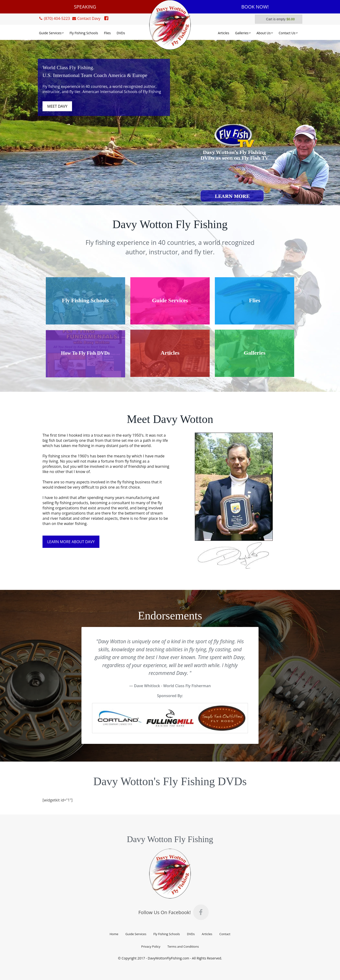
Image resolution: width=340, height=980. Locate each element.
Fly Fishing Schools (167, 934)
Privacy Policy (151, 946)
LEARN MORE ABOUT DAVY (71, 542)
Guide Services (136, 934)
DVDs (191, 934)
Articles (207, 934)
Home (114, 934)
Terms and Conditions (183, 946)
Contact (225, 934)
